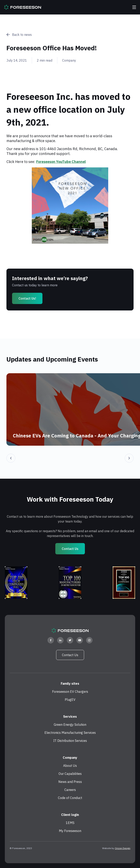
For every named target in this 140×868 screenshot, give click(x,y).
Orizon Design (123, 848)
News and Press (70, 782)
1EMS (70, 823)
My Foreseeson (70, 831)
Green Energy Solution (70, 725)
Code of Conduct (70, 798)
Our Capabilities (70, 774)
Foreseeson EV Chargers (70, 692)
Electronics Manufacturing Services (70, 733)
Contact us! (27, 298)
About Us (70, 766)
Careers (70, 790)
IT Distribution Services (70, 741)
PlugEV (70, 700)
